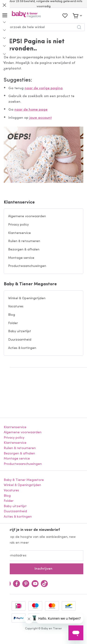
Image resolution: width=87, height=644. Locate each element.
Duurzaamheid (20, 340)
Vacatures (16, 307)
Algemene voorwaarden (27, 216)
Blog (12, 315)
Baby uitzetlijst (20, 331)
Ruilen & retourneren (24, 241)
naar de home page (31, 110)
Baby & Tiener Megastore (30, 284)
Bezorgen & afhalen (24, 250)
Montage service (21, 258)
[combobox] (43, 27)
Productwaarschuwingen (27, 266)
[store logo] (26, 15)
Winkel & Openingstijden (27, 298)
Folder (13, 323)
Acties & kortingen (22, 348)
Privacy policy (18, 225)
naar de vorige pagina (44, 88)
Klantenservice (19, 202)
